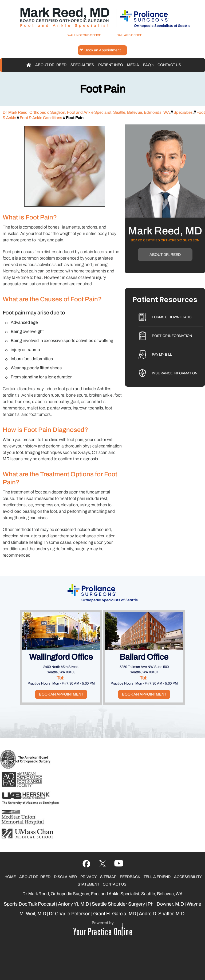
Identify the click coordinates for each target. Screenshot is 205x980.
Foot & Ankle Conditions (41, 118)
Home (29, 65)
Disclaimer (65, 877)
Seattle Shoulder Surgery (118, 904)
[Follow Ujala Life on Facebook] (86, 864)
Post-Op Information (172, 336)
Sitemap (108, 877)
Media (133, 65)
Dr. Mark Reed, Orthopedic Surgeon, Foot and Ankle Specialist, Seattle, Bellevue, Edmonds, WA (86, 112)
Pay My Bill (162, 355)
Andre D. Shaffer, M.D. (162, 914)
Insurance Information (175, 373)
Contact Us (169, 65)
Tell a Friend (157, 877)
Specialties (82, 65)
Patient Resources (165, 300)
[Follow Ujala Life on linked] (119, 864)
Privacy (88, 877)
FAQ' (148, 65)
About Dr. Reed (51, 65)
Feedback (130, 877)
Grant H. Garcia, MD (115, 914)
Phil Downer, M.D (166, 904)
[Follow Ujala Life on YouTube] (103, 864)
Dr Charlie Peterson (70, 914)
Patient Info (111, 65)
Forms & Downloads (172, 317)
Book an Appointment (102, 50)
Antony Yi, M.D (74, 904)
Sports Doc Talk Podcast (29, 904)
